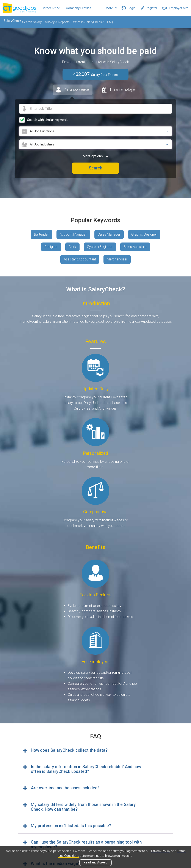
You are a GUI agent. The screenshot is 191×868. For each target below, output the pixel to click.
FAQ (110, 22)
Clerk (72, 248)
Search (96, 168)
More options (95, 156)
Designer (51, 248)
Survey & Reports (57, 22)
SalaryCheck (12, 21)
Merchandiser (117, 260)
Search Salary (31, 22)
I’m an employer (119, 90)
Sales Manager (109, 235)
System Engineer (100, 248)
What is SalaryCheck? (88, 22)
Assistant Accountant (80, 260)
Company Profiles (79, 8)
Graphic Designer (145, 235)
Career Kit (51, 8)
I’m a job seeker (72, 91)
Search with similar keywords (48, 120)
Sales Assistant (135, 248)
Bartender (41, 235)
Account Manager (73, 235)
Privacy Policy (161, 851)
